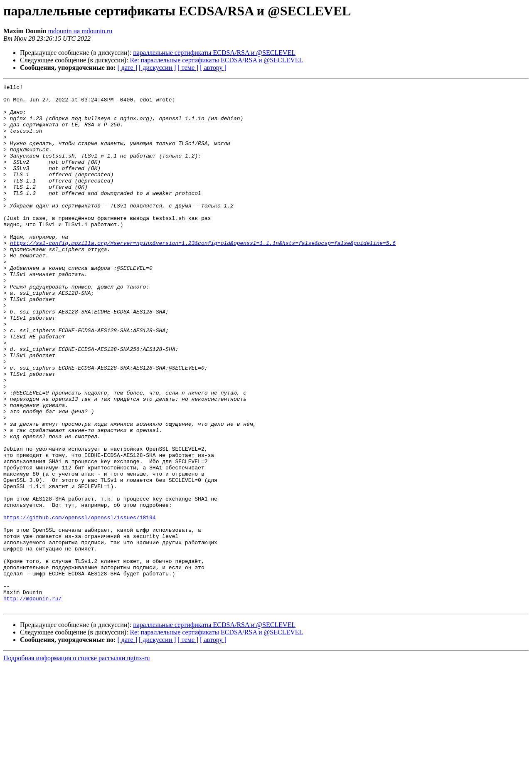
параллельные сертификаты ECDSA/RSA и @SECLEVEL (214, 53)
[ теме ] (188, 68)
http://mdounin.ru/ (32, 702)
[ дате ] (127, 68)
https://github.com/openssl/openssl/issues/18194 (80, 605)
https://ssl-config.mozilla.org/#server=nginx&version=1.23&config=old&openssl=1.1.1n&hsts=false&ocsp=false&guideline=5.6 (203, 275)
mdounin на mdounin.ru (80, 31)
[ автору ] (213, 68)
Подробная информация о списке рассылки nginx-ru (77, 763)
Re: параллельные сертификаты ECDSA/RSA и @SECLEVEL (216, 60)
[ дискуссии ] (157, 68)
